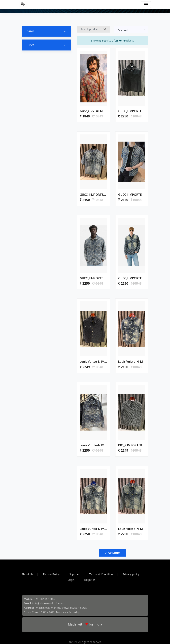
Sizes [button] (31, 31)
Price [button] (31, 45)
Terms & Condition (101, 574)
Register (90, 580)
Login (71, 580)
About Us (27, 574)
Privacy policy (131, 574)
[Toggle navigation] (146, 5)
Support (74, 574)
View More (112, 553)
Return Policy (51, 574)
